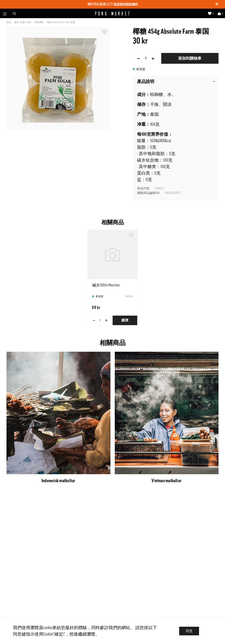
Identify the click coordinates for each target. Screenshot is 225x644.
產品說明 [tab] (176, 82)
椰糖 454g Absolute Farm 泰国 (61, 22)
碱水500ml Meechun (106, 285)
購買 (125, 320)
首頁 (9, 22)
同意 (189, 631)
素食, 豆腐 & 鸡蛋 (23, 22)
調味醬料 (39, 22)
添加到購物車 (190, 58)
